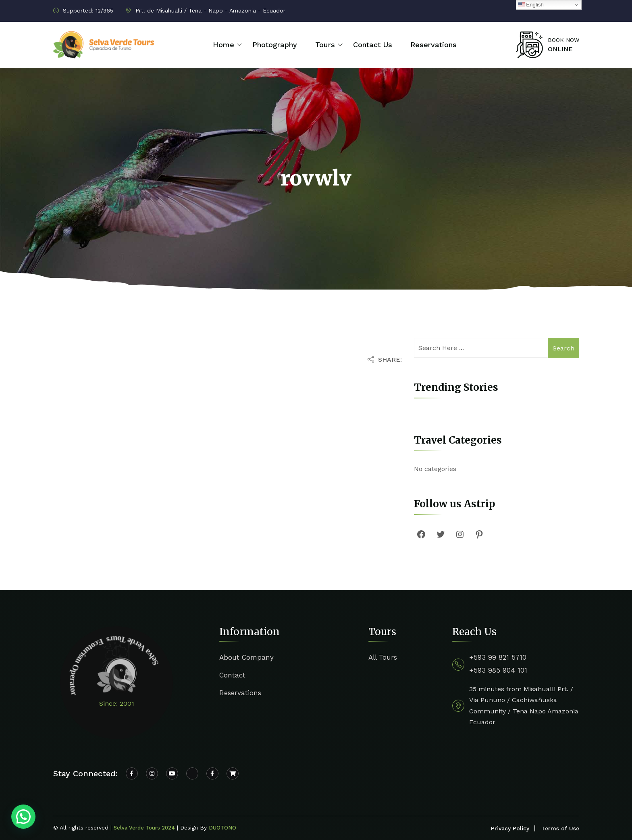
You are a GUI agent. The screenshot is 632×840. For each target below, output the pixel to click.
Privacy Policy (510, 828)
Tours (325, 45)
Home (223, 45)
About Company (246, 657)
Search (563, 348)
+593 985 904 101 (498, 670)
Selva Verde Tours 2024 (144, 828)
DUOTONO (222, 828)
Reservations (433, 45)
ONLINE (560, 49)
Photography (275, 45)
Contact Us (373, 45)
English (531, 5)
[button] (23, 817)
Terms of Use (560, 828)
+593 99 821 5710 (498, 657)
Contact (232, 675)
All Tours (383, 657)
